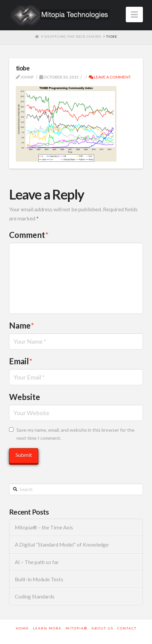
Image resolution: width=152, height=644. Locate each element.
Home (22, 628)
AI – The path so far (37, 562)
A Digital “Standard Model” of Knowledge (62, 545)
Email (21, 361)
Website (25, 397)
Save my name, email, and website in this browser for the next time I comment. (75, 434)
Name (22, 325)
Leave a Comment (110, 77)
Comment (29, 235)
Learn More (47, 628)
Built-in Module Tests (39, 579)
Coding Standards (35, 596)
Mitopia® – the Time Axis (44, 527)
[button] (134, 14)
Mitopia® (77, 628)
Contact (127, 628)
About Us (102, 628)
